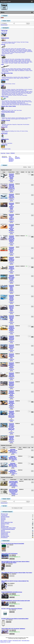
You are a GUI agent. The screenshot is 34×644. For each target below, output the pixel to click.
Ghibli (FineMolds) (5, 91)
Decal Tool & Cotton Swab (7, 104)
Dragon (26, 50)
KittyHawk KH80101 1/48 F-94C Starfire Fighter (11, 176)
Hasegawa (20, 51)
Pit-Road (6, 71)
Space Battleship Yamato (6, 94)
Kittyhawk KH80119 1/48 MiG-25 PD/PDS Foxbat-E (11, 328)
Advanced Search (4, 25)
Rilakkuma (29, 93)
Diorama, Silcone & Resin (14, 105)
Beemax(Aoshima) (9, 77)
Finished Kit (4, 145)
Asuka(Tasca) (27, 59)
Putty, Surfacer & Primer (26, 101)
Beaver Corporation (5, 50)
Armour (3, 55)
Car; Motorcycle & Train (7, 73)
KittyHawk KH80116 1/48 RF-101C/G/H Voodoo (11, 298)
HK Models (25, 51)
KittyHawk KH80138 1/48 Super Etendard (11, 384)
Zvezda (11, 54)
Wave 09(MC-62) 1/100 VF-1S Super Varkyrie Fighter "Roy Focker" (17, 573)
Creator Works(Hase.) (20, 89)
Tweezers (4, 103)
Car (6, 32)
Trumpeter (13, 53)
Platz (18, 52)
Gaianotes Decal (24, 119)
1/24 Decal (26, 78)
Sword (6, 53)
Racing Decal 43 (10, 78)
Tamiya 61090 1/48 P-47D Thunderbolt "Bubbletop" (13, 629)
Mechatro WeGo (5, 93)
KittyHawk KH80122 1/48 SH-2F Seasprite (11, 338)
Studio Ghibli (4, 143)
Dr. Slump (19, 90)
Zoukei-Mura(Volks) (5, 54)
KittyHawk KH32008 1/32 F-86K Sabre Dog (13, 464)
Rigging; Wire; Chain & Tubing (9, 106)
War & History (17, 131)
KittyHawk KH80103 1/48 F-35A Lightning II (11, 196)
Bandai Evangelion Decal (12, 90)
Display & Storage (6, 120)
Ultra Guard (19, 95)
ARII (15, 49)
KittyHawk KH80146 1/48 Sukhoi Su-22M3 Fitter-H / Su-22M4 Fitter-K (11, 427)
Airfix (7, 49)
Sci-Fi (3, 85)
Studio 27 (4, 119)
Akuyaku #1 (4, 89)
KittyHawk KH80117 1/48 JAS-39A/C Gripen (11, 308)
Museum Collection (11, 118)
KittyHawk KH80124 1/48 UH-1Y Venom (11, 347)
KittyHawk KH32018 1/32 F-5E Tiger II (13, 471)
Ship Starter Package (24, 42)
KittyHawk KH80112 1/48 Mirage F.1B (11, 268)
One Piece (10, 93)
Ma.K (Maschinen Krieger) (23, 92)
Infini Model (26, 70)
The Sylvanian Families (6, 149)
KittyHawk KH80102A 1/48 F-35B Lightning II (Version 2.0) (11, 186)
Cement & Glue (5, 102)
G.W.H (16, 51)
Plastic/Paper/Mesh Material (8, 112)
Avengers (8, 89)
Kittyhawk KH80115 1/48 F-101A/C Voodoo (11, 288)
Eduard (29, 50)
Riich (31, 61)
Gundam (22, 91)
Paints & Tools (5, 97)
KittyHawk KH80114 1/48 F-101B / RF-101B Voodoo (11, 278)
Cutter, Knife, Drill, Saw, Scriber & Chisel (24, 102)
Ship (3, 65)
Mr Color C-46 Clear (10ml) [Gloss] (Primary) (12, 609)
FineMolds (7, 51)
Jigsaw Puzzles (5, 139)
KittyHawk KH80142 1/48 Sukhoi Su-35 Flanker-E (11, 403)
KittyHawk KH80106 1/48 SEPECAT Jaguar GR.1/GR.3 (11, 228)
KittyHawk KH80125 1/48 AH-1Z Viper (11, 356)
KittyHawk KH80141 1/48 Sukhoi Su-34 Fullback (11, 393)
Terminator (15, 95)
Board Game (4, 134)
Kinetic (8, 52)
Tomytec (7, 63)
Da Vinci (26, 89)
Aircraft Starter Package (6, 42)
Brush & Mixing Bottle (12, 102)
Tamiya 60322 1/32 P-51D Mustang (9, 554)
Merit (25, 61)
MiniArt (15, 52)
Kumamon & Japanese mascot (12, 92)
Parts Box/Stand (26, 125)
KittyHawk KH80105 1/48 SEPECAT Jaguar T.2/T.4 (11, 206)
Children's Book (5, 132)
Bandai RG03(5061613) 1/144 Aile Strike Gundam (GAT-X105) (16, 601)
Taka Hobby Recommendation (25, 105)
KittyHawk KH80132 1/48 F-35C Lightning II (11, 375)
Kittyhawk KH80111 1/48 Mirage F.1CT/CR (11, 259)
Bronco (14, 50)
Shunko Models (28, 118)
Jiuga (3, 138)
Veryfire (31, 71)
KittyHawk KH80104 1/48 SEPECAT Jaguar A (11, 217)
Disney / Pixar (4, 90)
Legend (20, 61)
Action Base (4, 125)
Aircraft (3, 45)
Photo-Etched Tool (16, 104)
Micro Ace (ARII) (5, 62)
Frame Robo (24, 90)
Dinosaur (10, 84)
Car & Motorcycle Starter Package (8, 43)
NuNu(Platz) (4, 78)
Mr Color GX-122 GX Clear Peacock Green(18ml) (13, 544)
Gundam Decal (5, 118)
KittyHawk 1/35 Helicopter (15, 486)
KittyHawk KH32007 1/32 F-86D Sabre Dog (13, 457)
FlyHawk (3, 70)
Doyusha (23, 50)
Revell (20, 52)
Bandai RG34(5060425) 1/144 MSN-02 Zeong (12, 592)
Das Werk (12, 60)
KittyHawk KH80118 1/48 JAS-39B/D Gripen (11, 318)
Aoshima (12, 49)
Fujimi (10, 51)
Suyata (28, 62)
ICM (3, 52)
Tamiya (9, 53)
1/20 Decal (22, 78)
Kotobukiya (4, 92)
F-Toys (3, 51)
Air (2, 32)
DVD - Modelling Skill (6, 131)
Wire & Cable (11, 110)
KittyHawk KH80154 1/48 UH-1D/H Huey (11, 438)
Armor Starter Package (16, 42)
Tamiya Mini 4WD (19, 94)
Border (11, 50)
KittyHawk (11, 52)
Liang (23, 61)
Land (4, 32)
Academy (3, 49)
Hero (3, 61)
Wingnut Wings (18, 53)
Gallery (13, 51)
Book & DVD (4, 127)
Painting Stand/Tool (5, 105)
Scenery (14, 84)
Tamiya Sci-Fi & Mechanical (7, 95)
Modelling (12, 131)
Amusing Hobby (17, 59)
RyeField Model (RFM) (16, 62)
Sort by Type (5, 30)
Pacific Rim (15, 93)
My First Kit (4, 33)
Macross (30, 92)
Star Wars (14, 94)
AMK (9, 49)
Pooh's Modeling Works (20, 118)
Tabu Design (8, 119)
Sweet (3, 53)
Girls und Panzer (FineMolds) (15, 91)
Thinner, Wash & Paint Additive (15, 101)
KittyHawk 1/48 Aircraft (11, 181)
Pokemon (19, 93)
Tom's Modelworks (21, 71)
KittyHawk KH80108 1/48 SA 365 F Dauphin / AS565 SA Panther (11, 239)
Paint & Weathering (5, 101)
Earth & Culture (5, 80)
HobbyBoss (30, 51)
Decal (3, 114)
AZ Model (23, 49)
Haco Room (27, 91)
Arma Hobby (19, 49)
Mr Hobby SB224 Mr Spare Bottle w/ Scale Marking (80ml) (15, 619)
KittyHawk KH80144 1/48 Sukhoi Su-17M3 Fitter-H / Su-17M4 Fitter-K (11, 415)
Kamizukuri (26, 63)
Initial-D (31, 91)
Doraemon (30, 89)
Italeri (5, 52)
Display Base (9, 125)
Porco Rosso (24, 93)
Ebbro (19, 77)
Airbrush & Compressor (24, 104)
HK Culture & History (24, 131)
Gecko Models (27, 60)
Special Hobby (30, 52)
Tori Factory (11, 63)
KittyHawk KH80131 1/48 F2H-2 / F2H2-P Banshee (11, 365)
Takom (31, 62)
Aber (3, 59)
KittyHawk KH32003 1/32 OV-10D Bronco (13, 451)
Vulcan (19, 63)
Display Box (14, 125)
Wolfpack (23, 53)
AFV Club (10, 59)
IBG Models (11, 61)
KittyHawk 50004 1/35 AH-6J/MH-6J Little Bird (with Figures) (13, 491)
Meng (28, 61)
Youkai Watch (25, 95)
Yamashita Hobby (5, 72)
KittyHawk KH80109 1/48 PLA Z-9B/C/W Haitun (11, 250)
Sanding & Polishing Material (11, 103)
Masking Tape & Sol (21, 103)
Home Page (3, 153)
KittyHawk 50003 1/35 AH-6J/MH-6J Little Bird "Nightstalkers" (13, 483)
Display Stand (20, 125)
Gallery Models (11, 70)
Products (8, 153)
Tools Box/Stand (5, 125)
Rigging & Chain (5, 110)
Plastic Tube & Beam (18, 110)
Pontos (10, 71)
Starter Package (5, 38)
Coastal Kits (18, 50)
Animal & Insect (5, 84)
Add (32, 185)
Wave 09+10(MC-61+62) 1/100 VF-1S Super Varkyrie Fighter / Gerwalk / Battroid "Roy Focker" (16, 562)
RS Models (24, 52)
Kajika (3, 71)
